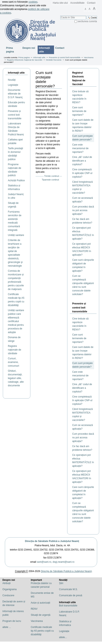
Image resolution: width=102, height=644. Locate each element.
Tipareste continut (50, 180)
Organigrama (10, 589)
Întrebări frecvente (54, 60)
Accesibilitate (77, 3)
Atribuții (6, 583)
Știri (61, 583)
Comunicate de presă (71, 595)
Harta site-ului (60, 3)
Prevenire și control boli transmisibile (65, 57)
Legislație (64, 631)
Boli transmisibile (68, 606)
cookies (33, 2)
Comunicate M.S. (68, 589)
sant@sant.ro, (44, 562)
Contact (91, 3)
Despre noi (29, 48)
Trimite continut (52, 176)
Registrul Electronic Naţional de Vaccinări (25, 60)
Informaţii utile (16, 73)
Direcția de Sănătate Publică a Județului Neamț (52, 541)
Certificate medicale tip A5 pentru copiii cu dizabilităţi (42, 631)
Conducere (8, 595)
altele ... (7, 627)
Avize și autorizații (40, 603)
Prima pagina (10, 50)
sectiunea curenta (87, 21)
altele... (63, 637)
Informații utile (44, 50)
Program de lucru (12, 621)
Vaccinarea (89, 57)
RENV (34, 609)
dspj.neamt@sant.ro (64, 562)
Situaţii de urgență (41, 615)
